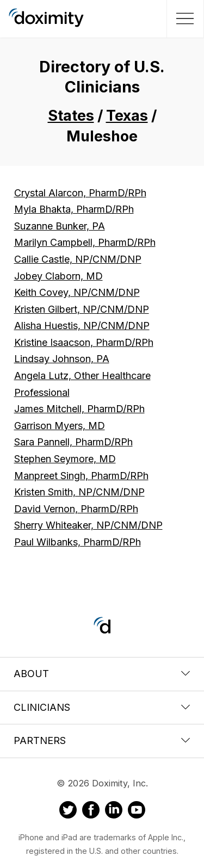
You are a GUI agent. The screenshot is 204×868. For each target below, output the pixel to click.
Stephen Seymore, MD (65, 459)
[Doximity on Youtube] (137, 811)
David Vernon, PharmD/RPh (76, 509)
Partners (102, 740)
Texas (127, 116)
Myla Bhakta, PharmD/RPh (74, 209)
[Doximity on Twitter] (68, 811)
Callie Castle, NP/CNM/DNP (78, 259)
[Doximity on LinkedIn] (114, 811)
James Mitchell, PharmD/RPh (79, 409)
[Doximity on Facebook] (91, 811)
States (71, 116)
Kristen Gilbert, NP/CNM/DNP (82, 309)
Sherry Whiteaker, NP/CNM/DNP (88, 525)
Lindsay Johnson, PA (62, 359)
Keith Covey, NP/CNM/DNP (77, 292)
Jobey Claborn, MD (58, 276)
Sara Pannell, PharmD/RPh (73, 442)
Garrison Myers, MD (60, 426)
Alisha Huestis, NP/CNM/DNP (82, 325)
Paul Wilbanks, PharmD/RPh (78, 542)
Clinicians (102, 707)
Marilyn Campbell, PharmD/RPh (85, 242)
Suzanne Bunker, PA (60, 226)
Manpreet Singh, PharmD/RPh (81, 476)
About (102, 674)
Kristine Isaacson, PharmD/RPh (84, 342)
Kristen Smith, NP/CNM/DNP (79, 492)
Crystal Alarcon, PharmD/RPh (80, 193)
